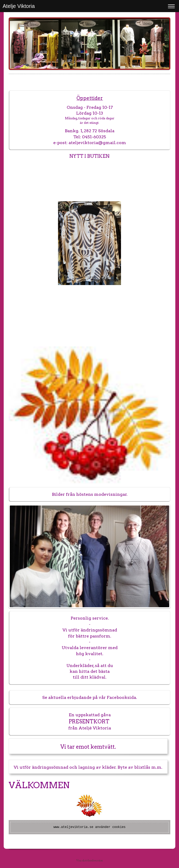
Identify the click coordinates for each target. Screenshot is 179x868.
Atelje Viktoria (19, 6)
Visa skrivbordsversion (89, 860)
